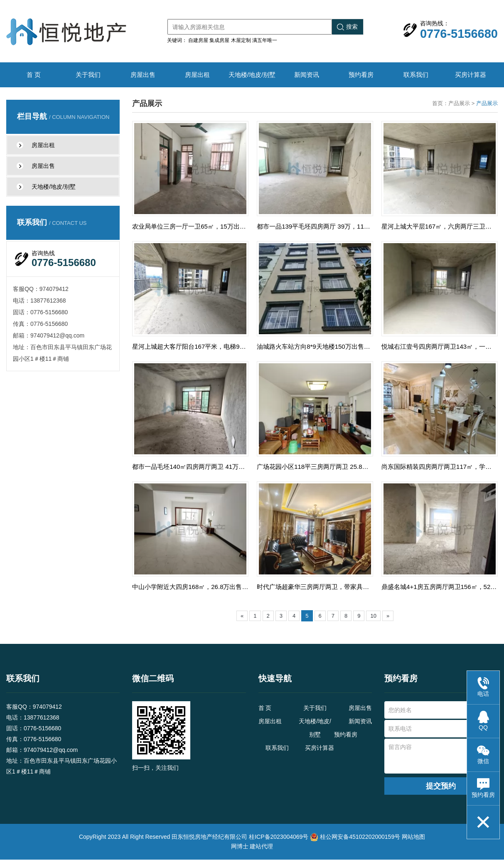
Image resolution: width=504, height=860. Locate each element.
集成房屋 (219, 40)
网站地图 (413, 837)
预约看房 (361, 75)
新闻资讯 (307, 75)
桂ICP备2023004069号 (279, 837)
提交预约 (441, 786)
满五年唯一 (265, 40)
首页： (440, 103)
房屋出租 (197, 75)
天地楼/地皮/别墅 (252, 75)
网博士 (240, 847)
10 (373, 616)
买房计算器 (471, 75)
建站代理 (261, 847)
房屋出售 (143, 75)
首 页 (34, 75)
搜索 (347, 27)
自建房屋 (198, 40)
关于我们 (88, 75)
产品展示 (459, 103)
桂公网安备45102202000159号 (360, 837)
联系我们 (416, 75)
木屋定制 (241, 40)
